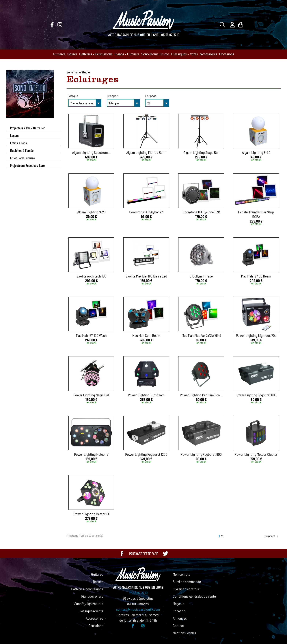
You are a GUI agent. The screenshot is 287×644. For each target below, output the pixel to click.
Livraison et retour (186, 589)
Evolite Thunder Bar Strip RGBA (256, 214)
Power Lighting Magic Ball (91, 395)
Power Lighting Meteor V (91, 454)
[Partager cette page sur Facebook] (122, 554)
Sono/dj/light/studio (89, 604)
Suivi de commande (187, 582)
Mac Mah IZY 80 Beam (256, 276)
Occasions (227, 54)
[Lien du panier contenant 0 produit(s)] (241, 25)
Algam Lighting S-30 (256, 152)
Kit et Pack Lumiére (22, 158)
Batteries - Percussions (96, 54)
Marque (73, 96)
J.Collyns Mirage (201, 276)
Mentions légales (184, 633)
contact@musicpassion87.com (138, 609)
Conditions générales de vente (194, 596)
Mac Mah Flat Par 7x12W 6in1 (201, 335)
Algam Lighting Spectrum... (91, 152)
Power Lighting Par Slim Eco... (201, 395)
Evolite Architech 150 (91, 276)
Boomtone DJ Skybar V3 (146, 212)
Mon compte (181, 574)
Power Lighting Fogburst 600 (256, 395)
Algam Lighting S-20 (91, 212)
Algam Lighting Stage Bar (201, 152)
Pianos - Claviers (127, 54)
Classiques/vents (91, 611)
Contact (178, 626)
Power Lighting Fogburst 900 (201, 454)
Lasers (14, 135)
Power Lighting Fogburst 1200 (146, 454)
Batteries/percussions (87, 589)
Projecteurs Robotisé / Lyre (27, 165)
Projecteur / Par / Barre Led (28, 128)
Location (179, 611)
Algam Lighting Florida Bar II (146, 152)
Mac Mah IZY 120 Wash (91, 335)
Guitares (59, 54)
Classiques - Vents (184, 54)
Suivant (272, 536)
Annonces (180, 618)
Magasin (179, 604)
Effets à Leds (18, 143)
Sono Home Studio (155, 54)
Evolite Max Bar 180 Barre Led (146, 276)
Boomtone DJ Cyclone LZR (201, 212)
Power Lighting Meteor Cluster (256, 454)
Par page (151, 96)
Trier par (112, 96)
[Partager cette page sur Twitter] (165, 554)
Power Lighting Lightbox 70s (256, 335)
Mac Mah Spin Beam (146, 335)
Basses (72, 54)
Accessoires (208, 54)
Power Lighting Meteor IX (91, 514)
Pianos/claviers (92, 596)
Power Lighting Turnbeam (146, 395)
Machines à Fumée (22, 150)
